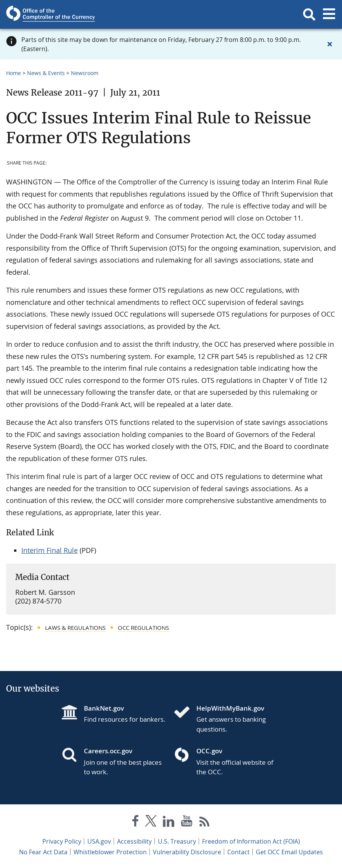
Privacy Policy (62, 841)
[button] (309, 14)
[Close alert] (330, 44)
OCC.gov (209, 751)
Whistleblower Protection (110, 852)
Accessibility (134, 841)
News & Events (46, 73)
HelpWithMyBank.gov (230, 708)
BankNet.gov (104, 708)
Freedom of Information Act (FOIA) (251, 841)
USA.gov (99, 841)
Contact (238, 852)
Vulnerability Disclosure (187, 852)
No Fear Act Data (43, 852)
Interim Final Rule (50, 550)
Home (14, 73)
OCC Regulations (143, 628)
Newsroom (85, 73)
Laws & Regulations (75, 628)
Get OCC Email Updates (289, 852)
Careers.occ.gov (108, 751)
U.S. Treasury (177, 841)
